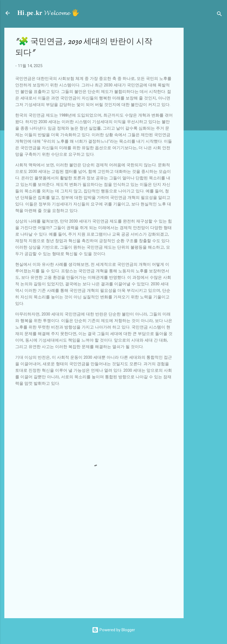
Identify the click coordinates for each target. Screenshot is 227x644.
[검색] (219, 15)
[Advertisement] (207, 109)
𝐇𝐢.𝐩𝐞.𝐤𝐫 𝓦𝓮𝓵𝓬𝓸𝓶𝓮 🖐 (48, 13)
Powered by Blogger (114, 630)
